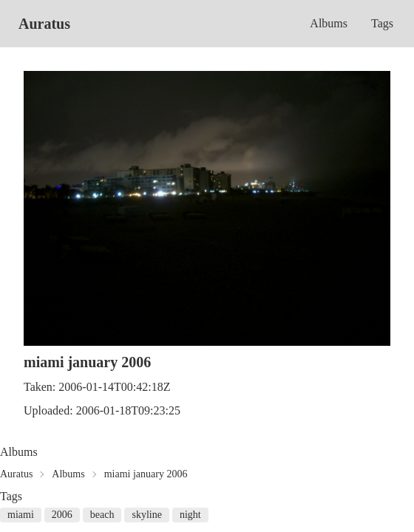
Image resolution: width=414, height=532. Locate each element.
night (190, 515)
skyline (146, 515)
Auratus (44, 24)
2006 (62, 515)
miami (21, 515)
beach (102, 515)
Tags (382, 23)
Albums (329, 23)
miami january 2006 (146, 474)
